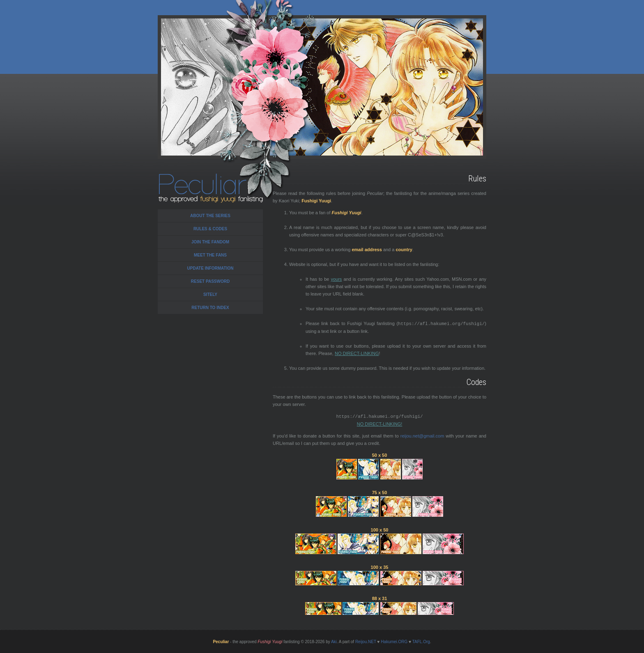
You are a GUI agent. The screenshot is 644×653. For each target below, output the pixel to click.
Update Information (210, 268)
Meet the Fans (210, 255)
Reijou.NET (366, 641)
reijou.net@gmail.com (422, 435)
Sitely (210, 294)
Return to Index (210, 308)
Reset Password (210, 281)
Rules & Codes (210, 229)
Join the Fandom (210, 242)
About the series (210, 216)
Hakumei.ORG (394, 641)
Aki (334, 641)
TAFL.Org (421, 641)
